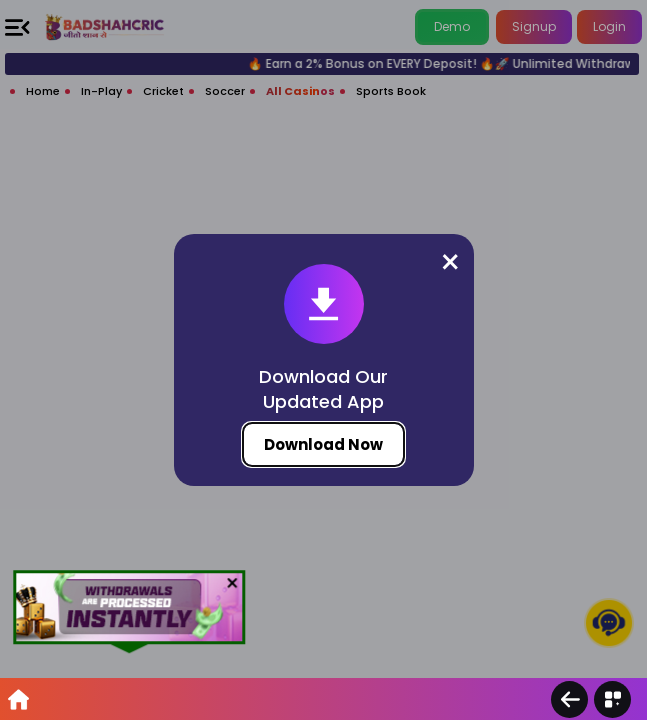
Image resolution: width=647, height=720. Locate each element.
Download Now (323, 444)
